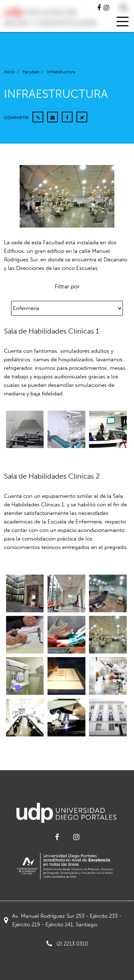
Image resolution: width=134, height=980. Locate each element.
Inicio (9, 72)
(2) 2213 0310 (67, 944)
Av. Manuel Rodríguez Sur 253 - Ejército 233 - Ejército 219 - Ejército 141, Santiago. (63, 920)
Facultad (31, 72)
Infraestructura (61, 72)
